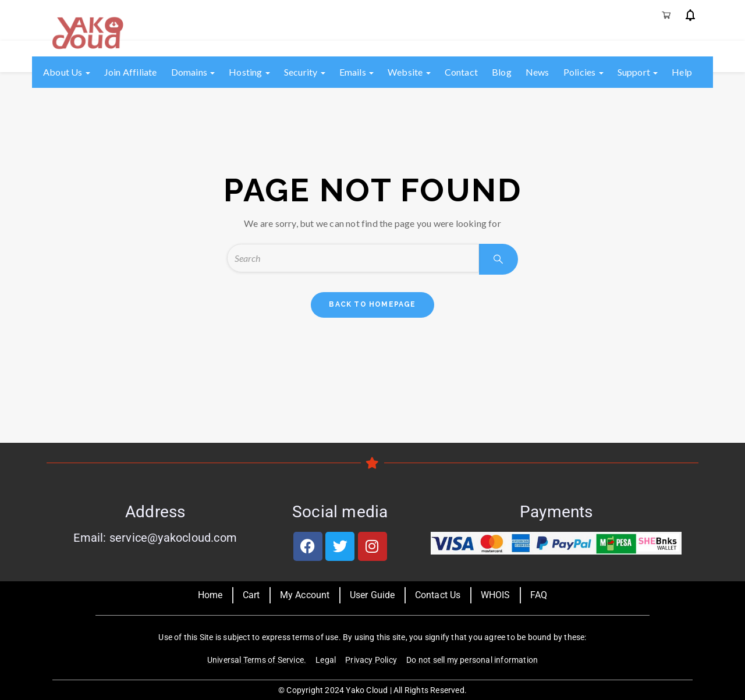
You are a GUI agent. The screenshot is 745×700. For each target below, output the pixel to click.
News (538, 72)
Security (305, 72)
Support (638, 72)
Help (682, 72)
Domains (193, 72)
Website (409, 72)
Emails (356, 72)
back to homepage (372, 304)
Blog (502, 72)
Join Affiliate (131, 72)
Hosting (249, 72)
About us (67, 72)
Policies (583, 72)
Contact (461, 72)
